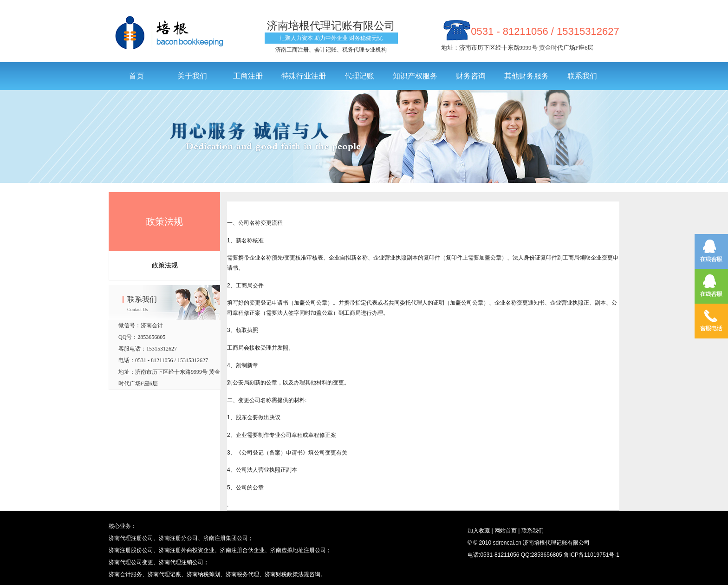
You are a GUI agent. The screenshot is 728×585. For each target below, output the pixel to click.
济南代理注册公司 (131, 538)
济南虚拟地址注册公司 (298, 550)
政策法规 (164, 221)
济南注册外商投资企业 (187, 550)
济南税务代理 (242, 574)
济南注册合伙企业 (242, 550)
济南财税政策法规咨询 (292, 574)
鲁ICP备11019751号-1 (591, 555)
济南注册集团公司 (226, 538)
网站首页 (505, 531)
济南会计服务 (125, 574)
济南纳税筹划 (203, 574)
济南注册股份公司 (131, 550)
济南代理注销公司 (181, 562)
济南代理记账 (164, 574)
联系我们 (531, 531)
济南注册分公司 (178, 538)
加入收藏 (479, 531)
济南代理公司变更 (131, 562)
